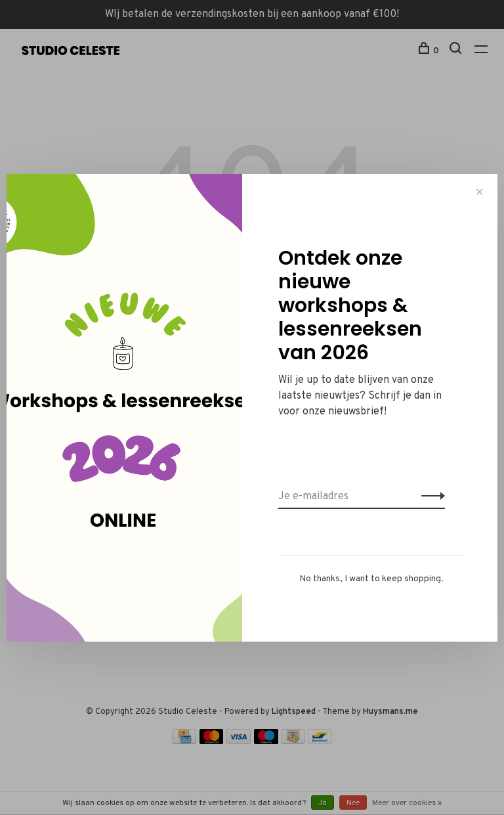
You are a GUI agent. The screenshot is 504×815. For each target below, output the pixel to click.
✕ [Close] (479, 192)
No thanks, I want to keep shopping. (371, 579)
